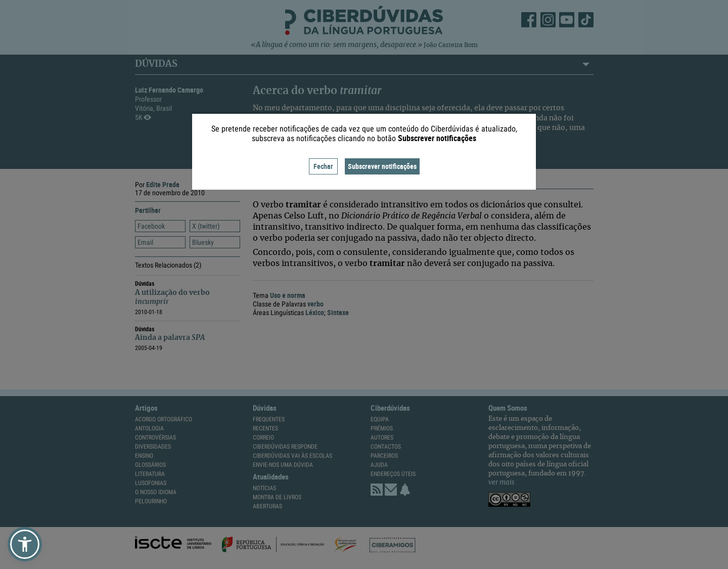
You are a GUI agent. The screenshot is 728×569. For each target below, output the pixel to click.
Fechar (323, 166)
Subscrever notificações (382, 166)
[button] (25, 544)
